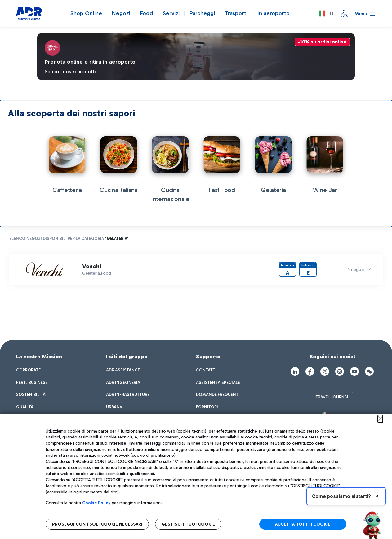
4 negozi (356, 269)
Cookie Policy (96, 503)
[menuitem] (28, 370)
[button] (326, 14)
